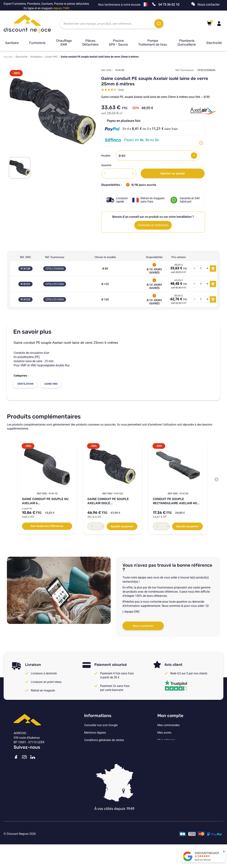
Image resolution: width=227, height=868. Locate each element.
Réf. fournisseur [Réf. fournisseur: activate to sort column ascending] (55, 257)
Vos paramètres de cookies (101, 755)
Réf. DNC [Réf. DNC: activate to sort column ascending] (26, 257)
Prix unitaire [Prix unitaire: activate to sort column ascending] (179, 257)
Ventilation (36, 57)
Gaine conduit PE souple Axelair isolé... (108, 501)
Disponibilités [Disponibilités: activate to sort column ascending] (154, 257)
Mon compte (170, 716)
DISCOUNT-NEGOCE (207, 853)
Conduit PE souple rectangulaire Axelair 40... (176, 501)
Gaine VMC (52, 57)
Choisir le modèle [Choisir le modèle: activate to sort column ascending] (105, 257)
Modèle (106, 156)
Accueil (8, 57)
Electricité (214, 43)
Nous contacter (143, 626)
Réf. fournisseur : (185, 70)
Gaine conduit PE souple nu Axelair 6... (45, 501)
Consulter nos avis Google (101, 725)
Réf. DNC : (107, 70)
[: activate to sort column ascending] (204, 257)
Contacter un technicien (153, 225)
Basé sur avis (203, 860)
